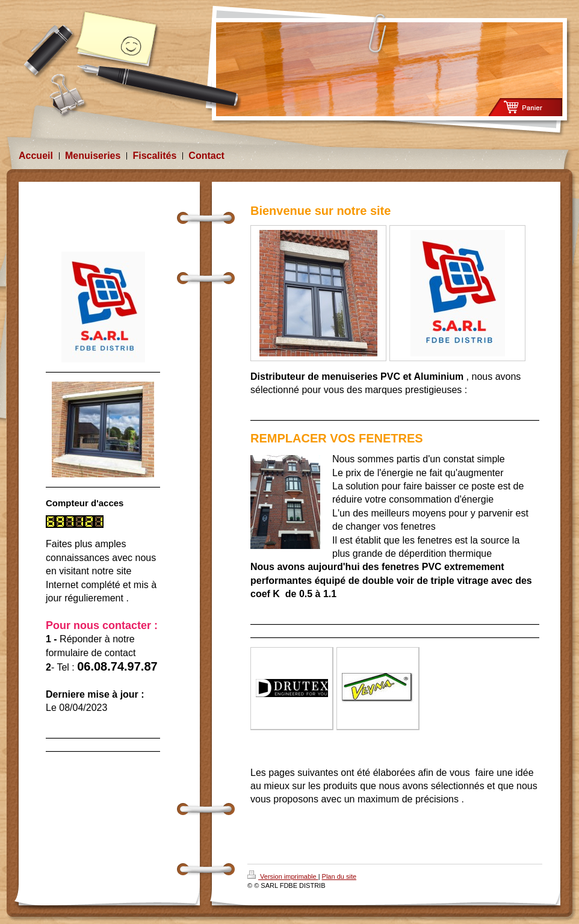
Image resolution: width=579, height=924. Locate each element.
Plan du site (339, 876)
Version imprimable (283, 876)
